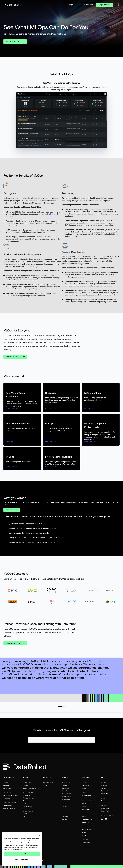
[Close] (40, 835)
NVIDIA (25, 814)
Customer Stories (87, 801)
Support (84, 835)
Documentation (86, 830)
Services (65, 820)
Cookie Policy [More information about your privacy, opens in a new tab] (18, 849)
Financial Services (28, 798)
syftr (64, 810)
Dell (44, 788)
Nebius (45, 791)
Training (84, 833)
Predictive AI (66, 791)
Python (53, 214)
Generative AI (66, 788)
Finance (25, 785)
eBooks (84, 807)
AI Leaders (6, 785)
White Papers (86, 810)
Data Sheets (85, 804)
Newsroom (104, 801)
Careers (104, 788)
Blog (83, 798)
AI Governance (66, 794)
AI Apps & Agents (8, 805)
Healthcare (26, 804)
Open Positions (106, 791)
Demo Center (86, 785)
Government (27, 801)
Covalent (65, 807)
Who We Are (105, 785)
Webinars (84, 788)
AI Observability (67, 797)
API (28, 632)
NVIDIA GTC (85, 822)
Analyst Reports (86, 795)
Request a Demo (105, 5)
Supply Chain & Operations (31, 788)
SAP (24, 817)
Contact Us (105, 794)
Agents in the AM (87, 820)
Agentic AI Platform (9, 808)
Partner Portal (105, 811)
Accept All (22, 854)
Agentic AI (65, 785)
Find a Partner (105, 808)
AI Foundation (66, 799)
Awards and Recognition (10, 795)
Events (84, 817)
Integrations (66, 817)
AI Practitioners (8, 788)
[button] (118, 5)
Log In (71, 5)
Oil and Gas (26, 795)
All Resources (86, 843)
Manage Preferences (22, 860)
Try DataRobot (87, 5)
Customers (7, 798)
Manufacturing (27, 807)
